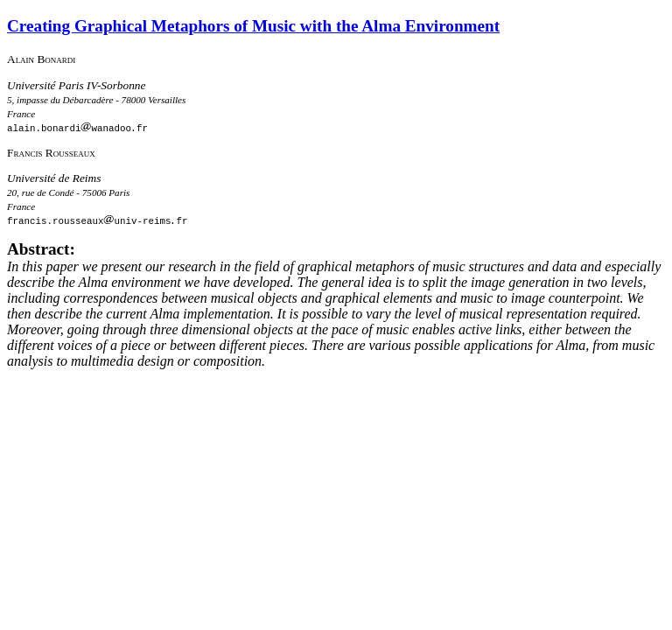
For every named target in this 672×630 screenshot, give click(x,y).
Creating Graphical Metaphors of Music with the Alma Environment (253, 26)
